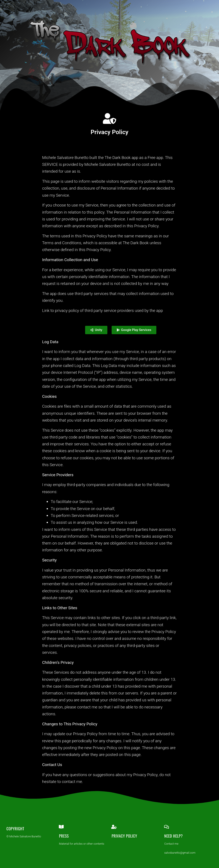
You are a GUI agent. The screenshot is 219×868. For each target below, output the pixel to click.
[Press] (61, 827)
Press (64, 836)
